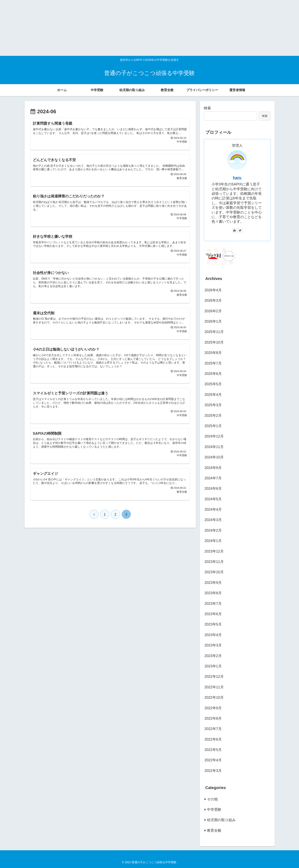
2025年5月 (213, 384)
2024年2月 (213, 530)
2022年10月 (214, 698)
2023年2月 (213, 656)
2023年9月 (213, 583)
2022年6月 (213, 739)
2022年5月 (213, 750)
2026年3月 (213, 300)
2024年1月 (213, 541)
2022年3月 (213, 771)
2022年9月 (213, 708)
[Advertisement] (120, 28)
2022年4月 (213, 760)
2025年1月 (213, 426)
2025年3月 (213, 405)
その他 (212, 799)
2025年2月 (213, 416)
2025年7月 (213, 363)
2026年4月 (213, 290)
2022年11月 (214, 687)
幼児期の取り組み (221, 820)
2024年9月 (213, 468)
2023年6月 (213, 614)
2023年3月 (213, 645)
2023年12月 (214, 551)
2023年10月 (214, 572)
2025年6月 (213, 374)
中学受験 (214, 810)
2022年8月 (213, 718)
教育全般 (214, 831)
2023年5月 (213, 624)
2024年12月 (214, 436)
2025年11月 (214, 332)
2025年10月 (214, 342)
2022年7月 (213, 729)
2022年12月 (214, 677)
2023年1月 (213, 666)
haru (237, 178)
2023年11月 (214, 562)
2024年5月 (213, 499)
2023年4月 (213, 635)
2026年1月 (213, 321)
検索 (207, 108)
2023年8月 (213, 593)
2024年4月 (213, 509)
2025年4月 (213, 395)
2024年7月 (213, 478)
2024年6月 (213, 489)
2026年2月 (213, 311)
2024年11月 (214, 447)
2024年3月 (213, 520)
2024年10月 (214, 457)
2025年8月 (213, 353)
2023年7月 (213, 604)
